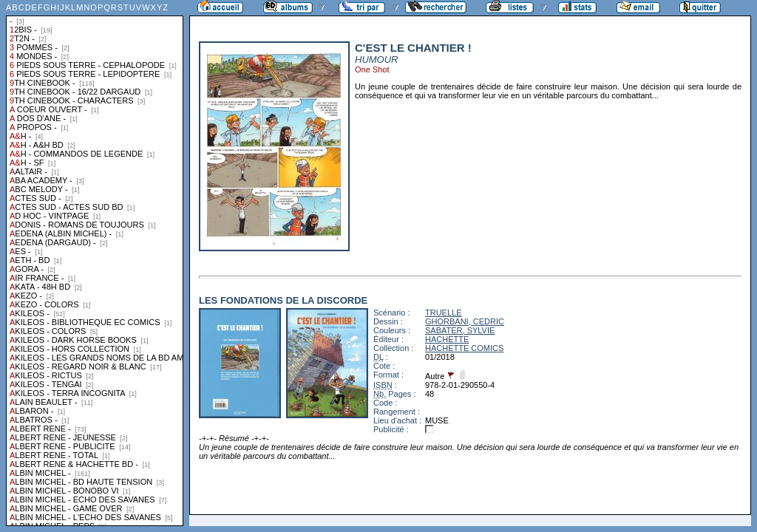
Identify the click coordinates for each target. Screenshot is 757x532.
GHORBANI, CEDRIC (465, 321)
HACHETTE (447, 339)
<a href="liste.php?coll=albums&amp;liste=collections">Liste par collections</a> (95, 263)
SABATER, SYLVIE (460, 330)
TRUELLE (444, 313)
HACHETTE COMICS (464, 348)
